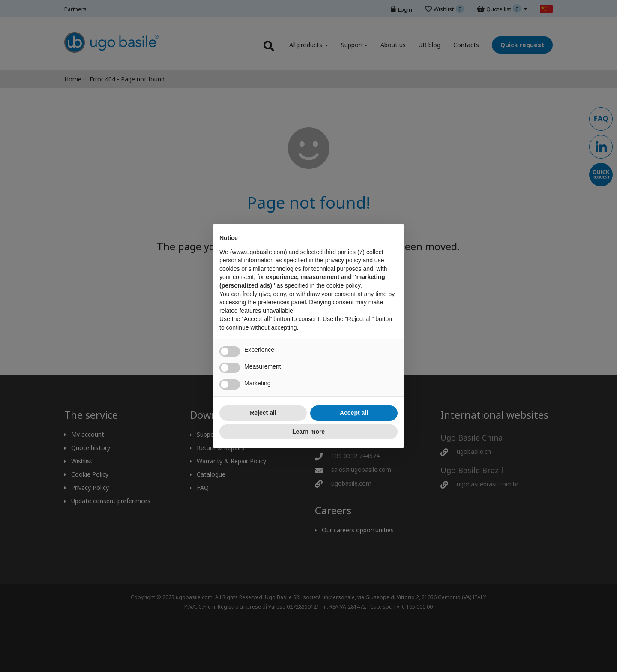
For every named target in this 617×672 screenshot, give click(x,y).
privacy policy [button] (343, 260)
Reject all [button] (263, 413)
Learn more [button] (308, 432)
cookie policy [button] (343, 285)
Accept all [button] (354, 413)
